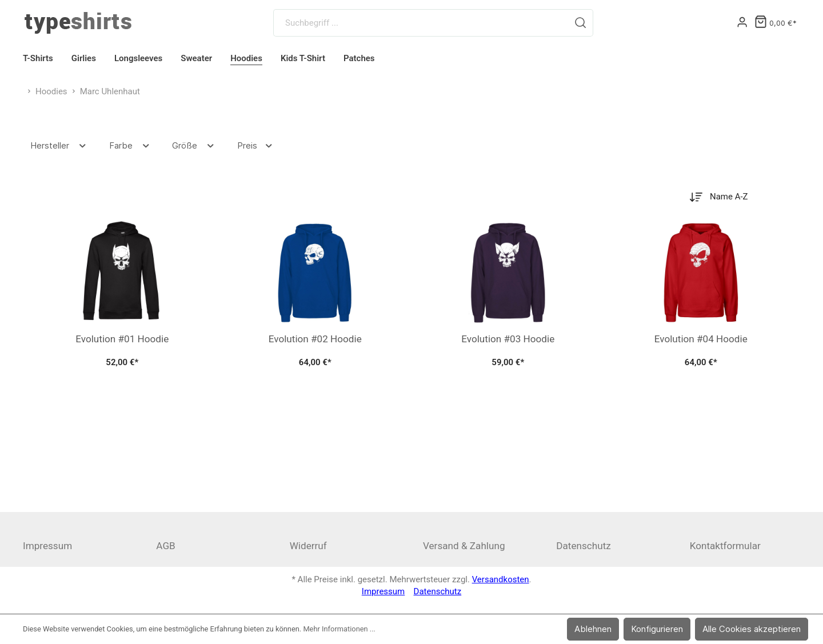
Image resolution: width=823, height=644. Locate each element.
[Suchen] (581, 23)
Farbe (130, 145)
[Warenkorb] (776, 23)
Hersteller (59, 145)
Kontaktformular (725, 546)
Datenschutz (583, 546)
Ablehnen (593, 629)
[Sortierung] (736, 197)
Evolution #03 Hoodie (508, 339)
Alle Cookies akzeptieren (752, 629)
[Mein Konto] (742, 23)
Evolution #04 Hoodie (701, 339)
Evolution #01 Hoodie (122, 339)
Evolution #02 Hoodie (315, 339)
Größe (194, 145)
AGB (165, 546)
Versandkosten (501, 579)
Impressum (47, 546)
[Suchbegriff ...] (421, 23)
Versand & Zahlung (464, 546)
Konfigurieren (657, 629)
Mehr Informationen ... (339, 629)
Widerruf (308, 546)
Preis (255, 145)
